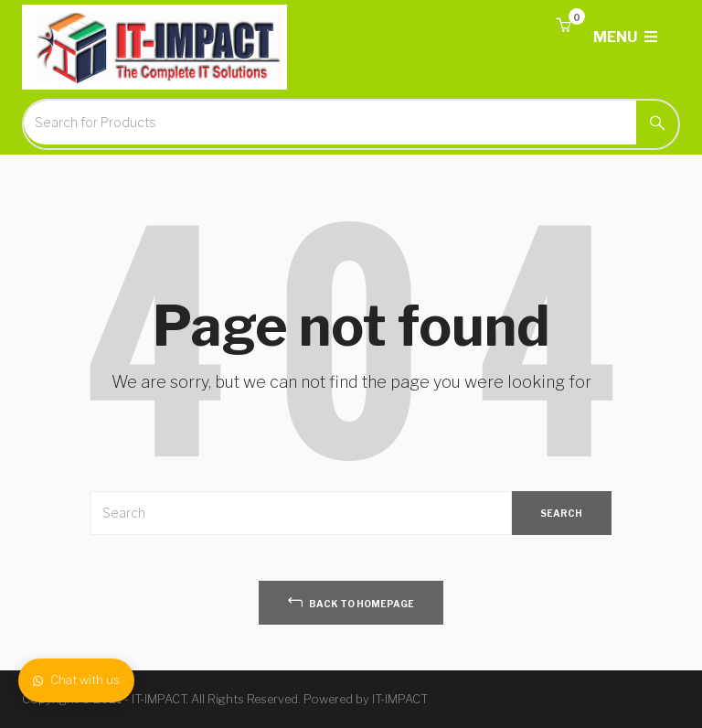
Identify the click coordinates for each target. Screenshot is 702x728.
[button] (563, 26)
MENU (625, 37)
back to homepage (351, 601)
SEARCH (561, 513)
